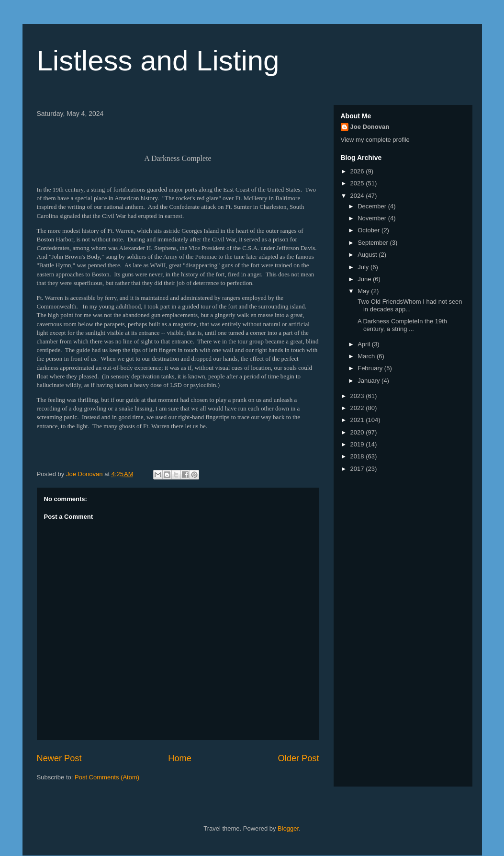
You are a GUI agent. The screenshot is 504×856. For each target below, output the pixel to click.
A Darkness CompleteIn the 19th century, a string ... (402, 325)
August (368, 255)
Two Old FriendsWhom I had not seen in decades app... (409, 305)
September (374, 243)
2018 (358, 456)
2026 (358, 171)
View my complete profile (375, 140)
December (373, 206)
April (365, 344)
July (364, 267)
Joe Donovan (370, 127)
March (367, 356)
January (370, 381)
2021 (358, 420)
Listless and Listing (158, 61)
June (365, 279)
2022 (358, 408)
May (364, 291)
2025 (358, 183)
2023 (358, 396)
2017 (358, 469)
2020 (358, 432)
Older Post (299, 758)
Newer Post (59, 758)
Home (180, 758)
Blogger (288, 828)
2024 (358, 196)
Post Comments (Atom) (107, 777)
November (373, 218)
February (371, 368)
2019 (358, 444)
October (370, 230)
